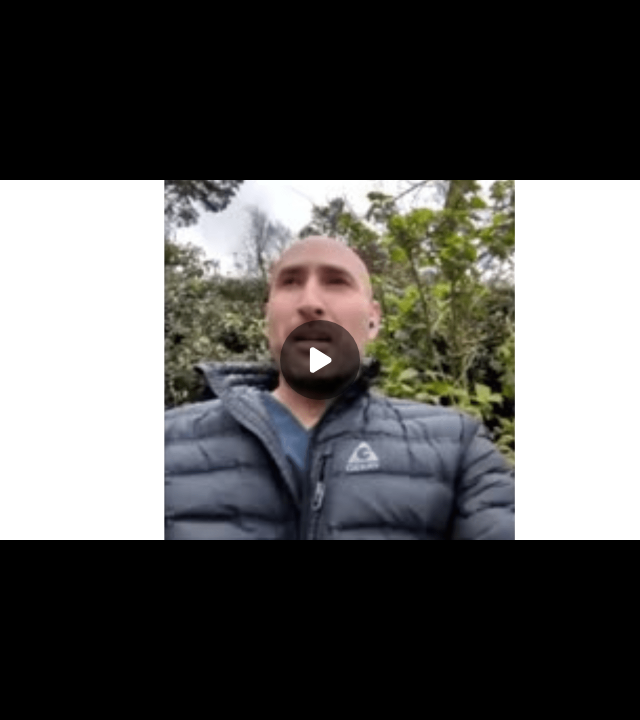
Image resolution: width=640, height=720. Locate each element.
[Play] (320, 360)
